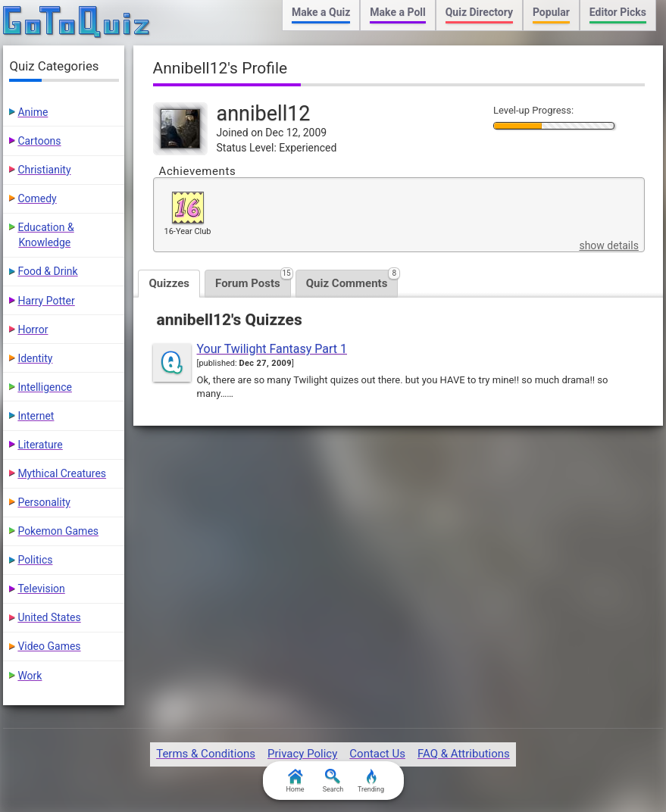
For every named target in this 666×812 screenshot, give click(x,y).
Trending (371, 781)
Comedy (37, 198)
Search (333, 781)
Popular (551, 12)
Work (30, 676)
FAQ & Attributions (464, 754)
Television (41, 589)
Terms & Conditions (206, 754)
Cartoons (39, 141)
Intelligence (45, 387)
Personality (44, 502)
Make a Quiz (321, 12)
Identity (35, 358)
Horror (33, 329)
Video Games (49, 646)
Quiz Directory (479, 12)
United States (49, 617)
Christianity (44, 170)
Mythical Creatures (62, 473)
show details (608, 245)
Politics (35, 560)
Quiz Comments (352, 280)
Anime (33, 112)
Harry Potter (46, 301)
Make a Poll (397, 12)
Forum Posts (253, 280)
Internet (36, 416)
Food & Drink (47, 271)
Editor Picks (618, 12)
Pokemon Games (58, 531)
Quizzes (169, 283)
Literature (40, 445)
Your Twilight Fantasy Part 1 (272, 349)
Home (295, 781)
